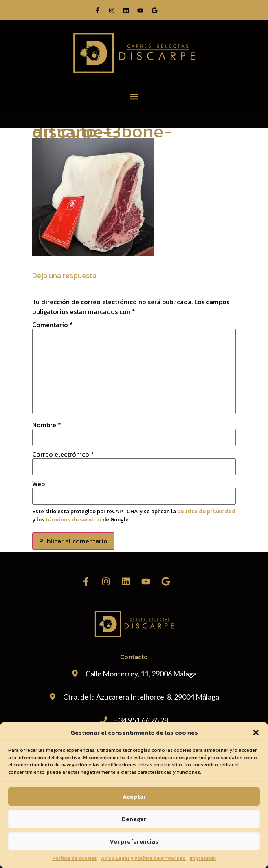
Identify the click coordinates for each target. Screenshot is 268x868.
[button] (256, 733)
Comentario (53, 325)
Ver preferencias (134, 841)
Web (38, 484)
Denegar (134, 819)
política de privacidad (206, 511)
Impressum (203, 858)
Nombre (47, 425)
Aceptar (134, 796)
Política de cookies (75, 858)
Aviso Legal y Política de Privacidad (143, 858)
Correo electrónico (63, 454)
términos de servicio (74, 519)
